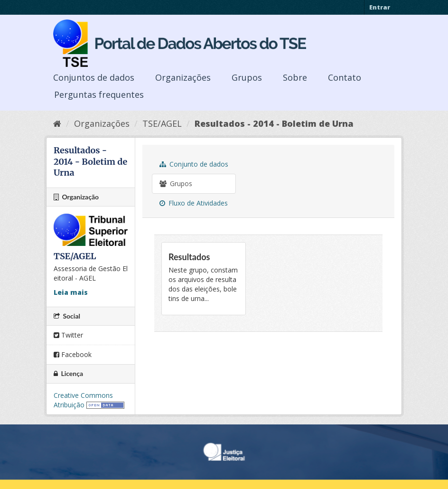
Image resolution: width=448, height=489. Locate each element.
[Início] (57, 123)
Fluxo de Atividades (194, 203)
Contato (345, 77)
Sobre (295, 77)
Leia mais (71, 292)
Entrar (380, 7)
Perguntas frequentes (99, 94)
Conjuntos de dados (94, 77)
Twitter (68, 335)
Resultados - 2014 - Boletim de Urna (274, 123)
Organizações (183, 77)
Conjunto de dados (194, 164)
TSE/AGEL (162, 123)
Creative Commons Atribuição (83, 400)
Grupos (247, 77)
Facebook (73, 354)
